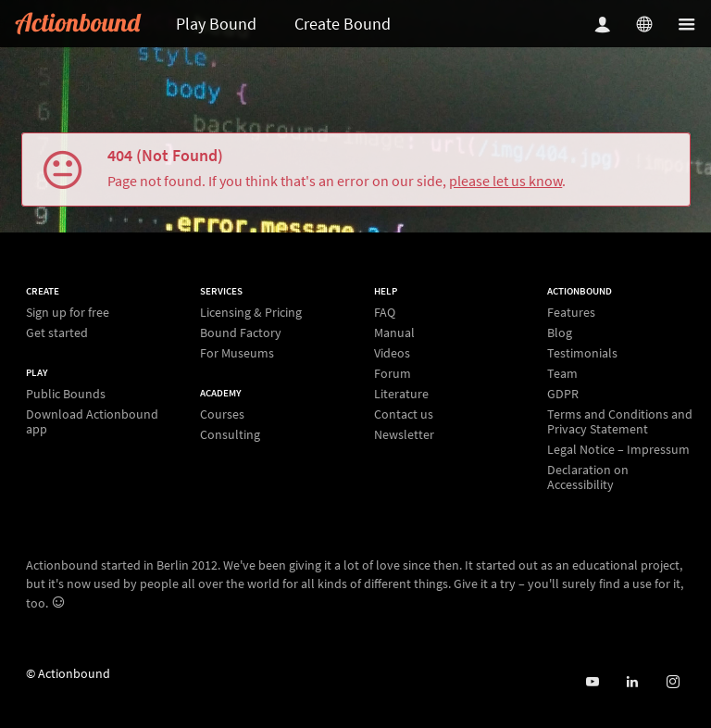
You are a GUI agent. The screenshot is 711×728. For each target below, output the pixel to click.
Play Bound (216, 24)
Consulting (230, 434)
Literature (401, 394)
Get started (57, 332)
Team (562, 373)
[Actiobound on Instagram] (673, 682)
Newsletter (404, 434)
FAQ (385, 313)
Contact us (404, 414)
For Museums (237, 352)
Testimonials (582, 353)
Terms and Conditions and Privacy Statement (620, 421)
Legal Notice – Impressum (618, 449)
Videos (392, 353)
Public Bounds (66, 394)
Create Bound (343, 24)
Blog (560, 333)
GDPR (563, 394)
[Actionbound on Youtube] (592, 682)
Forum (393, 373)
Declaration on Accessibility (588, 477)
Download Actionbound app (92, 421)
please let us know (505, 181)
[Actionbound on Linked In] (632, 682)
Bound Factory (241, 333)
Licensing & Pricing (251, 313)
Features (571, 313)
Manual (394, 333)
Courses (222, 414)
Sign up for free (68, 313)
